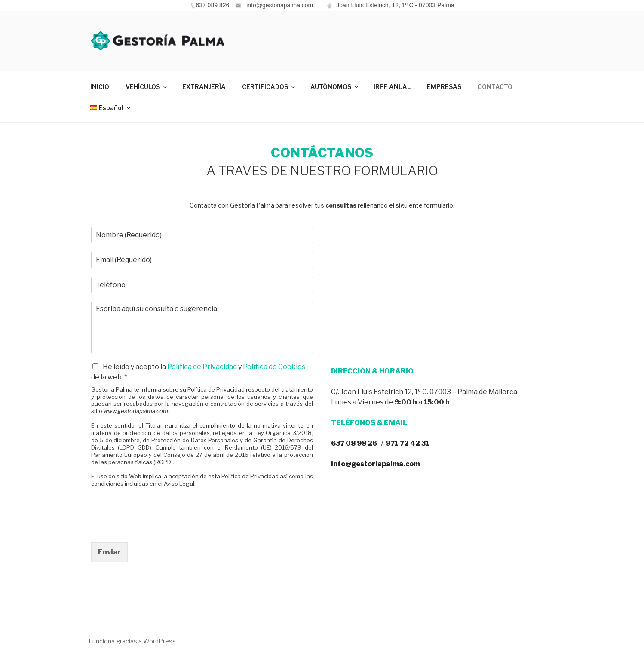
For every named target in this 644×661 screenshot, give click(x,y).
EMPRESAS (444, 87)
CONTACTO (495, 87)
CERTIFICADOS (269, 87)
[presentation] (156, 528)
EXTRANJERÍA (204, 87)
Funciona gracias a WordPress (132, 641)
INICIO (100, 87)
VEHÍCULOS (147, 87)
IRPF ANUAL (392, 87)
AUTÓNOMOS (335, 87)
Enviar (109, 552)
